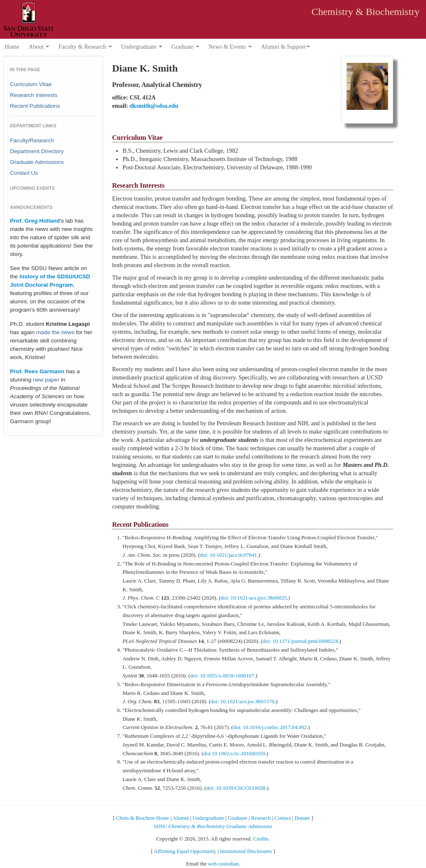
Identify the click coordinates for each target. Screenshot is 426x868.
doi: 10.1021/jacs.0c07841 (229, 555)
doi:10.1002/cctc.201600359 (234, 753)
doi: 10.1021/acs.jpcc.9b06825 (254, 598)
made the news (55, 332)
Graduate (185, 47)
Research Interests (34, 95)
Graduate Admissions (37, 162)
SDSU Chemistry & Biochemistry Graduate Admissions (213, 826)
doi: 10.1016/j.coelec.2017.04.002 (270, 727)
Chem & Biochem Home (143, 818)
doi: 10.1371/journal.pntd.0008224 (300, 641)
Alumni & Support (285, 47)
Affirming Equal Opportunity (185, 851)
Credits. (261, 839)
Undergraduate (142, 47)
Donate (302, 818)
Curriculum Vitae (31, 84)
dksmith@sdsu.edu (154, 106)
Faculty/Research (32, 140)
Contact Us (24, 173)
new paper (46, 380)
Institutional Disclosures (246, 851)
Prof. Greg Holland (35, 221)
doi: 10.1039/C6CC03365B (236, 788)
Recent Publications (35, 106)
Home (12, 47)
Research (261, 818)
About (39, 47)
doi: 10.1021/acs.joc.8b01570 (242, 701)
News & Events (230, 47)
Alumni (181, 818)
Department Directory (37, 151)
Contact (282, 818)
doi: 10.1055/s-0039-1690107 (222, 676)
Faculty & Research (85, 47)
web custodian (223, 864)
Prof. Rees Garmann (37, 371)
